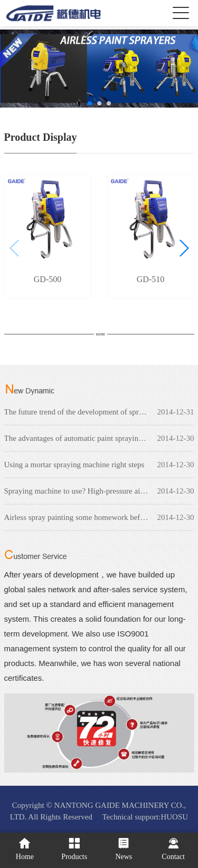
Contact (173, 849)
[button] (90, 103)
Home (25, 849)
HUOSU (174, 817)
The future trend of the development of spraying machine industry (99, 412)
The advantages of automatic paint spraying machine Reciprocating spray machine (99, 438)
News (124, 849)
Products (74, 849)
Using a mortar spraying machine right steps (74, 465)
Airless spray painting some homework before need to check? (99, 517)
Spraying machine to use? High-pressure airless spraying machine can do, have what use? (99, 491)
